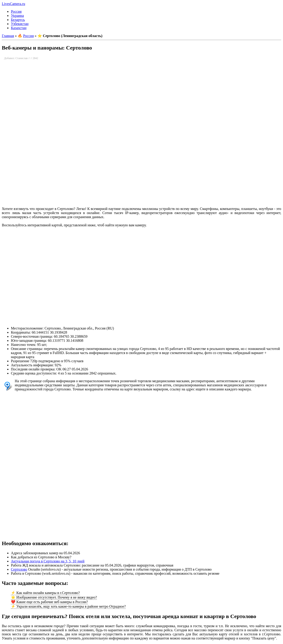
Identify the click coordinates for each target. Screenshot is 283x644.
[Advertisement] (138, 167)
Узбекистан (20, 24)
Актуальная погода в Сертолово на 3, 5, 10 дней (48, 561)
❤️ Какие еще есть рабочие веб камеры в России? (49, 602)
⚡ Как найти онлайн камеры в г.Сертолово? (45, 593)
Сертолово (19, 569)
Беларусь (18, 20)
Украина (17, 16)
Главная (8, 36)
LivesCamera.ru (14, 4)
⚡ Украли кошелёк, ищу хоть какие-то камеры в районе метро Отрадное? (68, 606)
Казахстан (19, 28)
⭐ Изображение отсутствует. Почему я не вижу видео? (54, 597)
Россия (16, 11)
